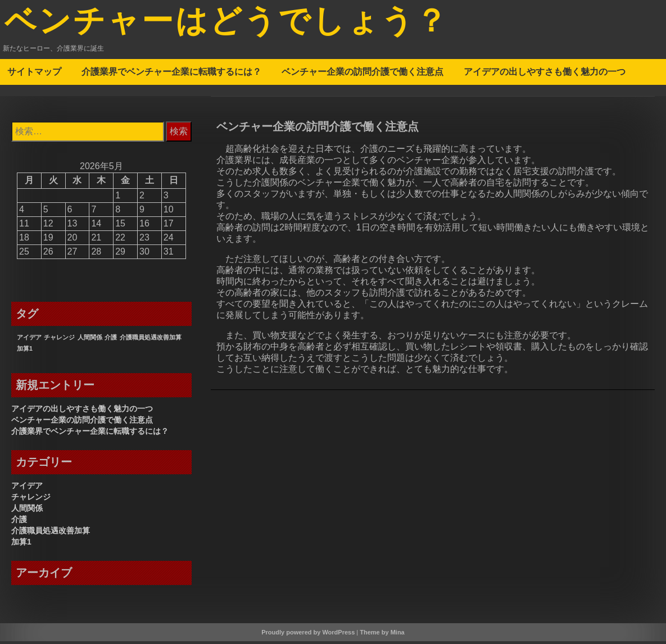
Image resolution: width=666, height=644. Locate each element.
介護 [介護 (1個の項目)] (111, 340)
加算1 (21, 545)
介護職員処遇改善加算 (51, 533)
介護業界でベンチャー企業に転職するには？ (171, 74)
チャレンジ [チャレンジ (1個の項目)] (59, 340)
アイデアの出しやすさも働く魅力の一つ (545, 74)
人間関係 (27, 511)
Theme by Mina (382, 635)
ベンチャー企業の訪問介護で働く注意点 (363, 74)
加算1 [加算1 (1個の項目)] (25, 351)
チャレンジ (31, 500)
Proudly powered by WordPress (308, 635)
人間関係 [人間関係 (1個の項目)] (90, 340)
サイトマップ (34, 74)
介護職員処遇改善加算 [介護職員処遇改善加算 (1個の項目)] (151, 340)
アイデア (27, 488)
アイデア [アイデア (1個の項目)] (29, 340)
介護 (19, 522)
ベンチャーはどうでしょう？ (241, 24)
